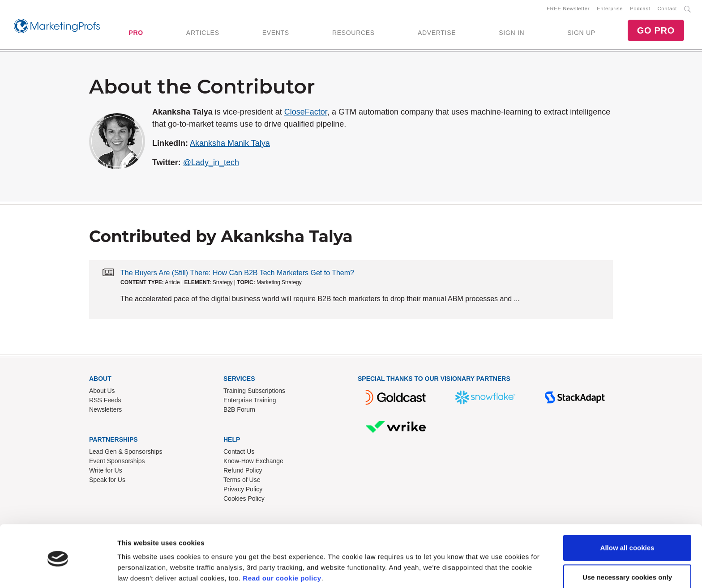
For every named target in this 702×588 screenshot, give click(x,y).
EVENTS (276, 34)
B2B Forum (239, 411)
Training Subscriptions (254, 392)
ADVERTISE (437, 34)
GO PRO (656, 31)
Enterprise (610, 9)
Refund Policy (243, 472)
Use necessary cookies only (627, 544)
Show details (138, 570)
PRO (136, 34)
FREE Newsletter (568, 9)
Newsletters (105, 411)
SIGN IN (512, 34)
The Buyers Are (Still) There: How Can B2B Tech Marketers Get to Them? (237, 275)
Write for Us (106, 472)
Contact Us (239, 453)
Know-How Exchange (253, 463)
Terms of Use (242, 481)
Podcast (640, 9)
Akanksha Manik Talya (230, 145)
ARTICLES (203, 34)
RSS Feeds (105, 402)
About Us (102, 392)
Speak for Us (107, 481)
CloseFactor (306, 114)
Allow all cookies (627, 515)
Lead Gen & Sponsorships (126, 453)
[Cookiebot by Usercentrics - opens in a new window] (58, 571)
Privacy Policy (243, 491)
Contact (667, 9)
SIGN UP (581, 34)
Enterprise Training (250, 402)
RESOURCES (353, 34)
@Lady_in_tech (211, 164)
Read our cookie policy (282, 546)
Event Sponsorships (117, 463)
